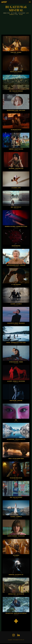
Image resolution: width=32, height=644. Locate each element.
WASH (21, 15)
